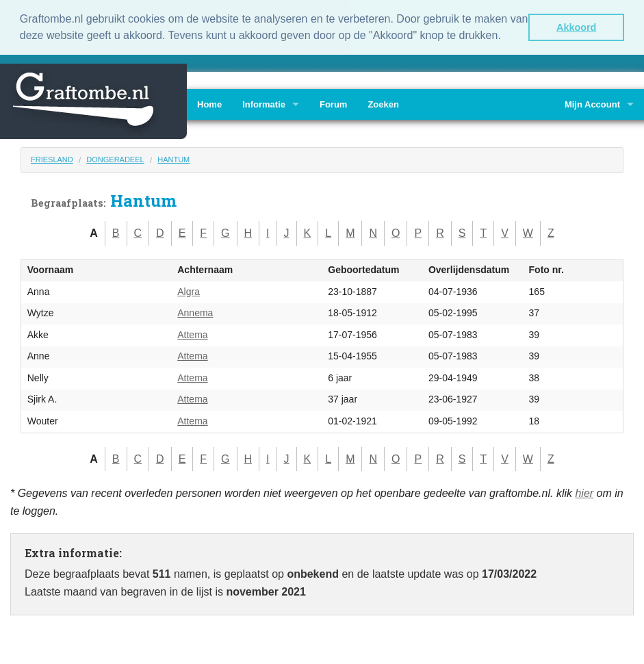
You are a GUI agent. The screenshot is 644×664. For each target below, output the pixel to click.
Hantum (173, 159)
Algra (189, 292)
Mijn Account (592, 104)
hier (584, 493)
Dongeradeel (115, 159)
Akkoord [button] (576, 27)
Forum (333, 104)
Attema (192, 335)
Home (209, 104)
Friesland (52, 159)
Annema (195, 313)
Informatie (264, 104)
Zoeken (383, 104)
